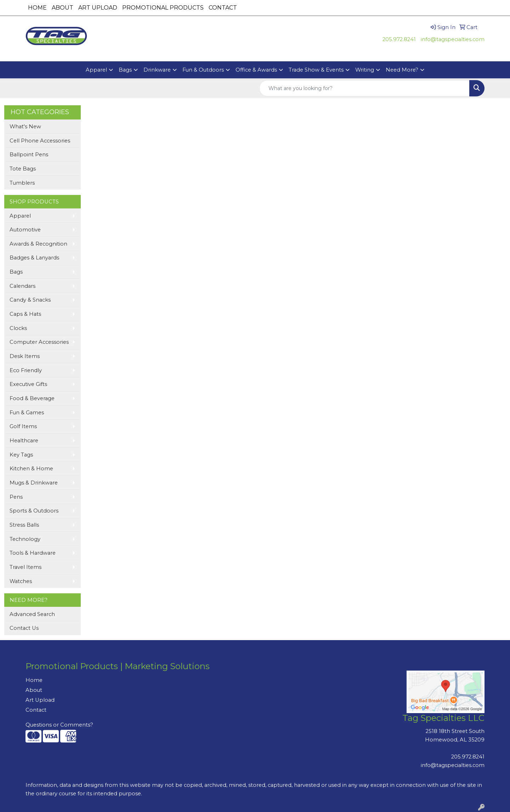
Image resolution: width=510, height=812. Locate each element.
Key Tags (21, 455)
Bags (125, 70)
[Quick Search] (364, 88)
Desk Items (25, 356)
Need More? (402, 70)
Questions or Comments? (59, 725)
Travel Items (25, 567)
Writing (365, 70)
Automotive (25, 230)
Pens (16, 497)
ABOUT (63, 8)
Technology (25, 539)
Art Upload (40, 700)
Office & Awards (256, 70)
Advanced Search (32, 614)
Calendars (22, 286)
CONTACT (223, 8)
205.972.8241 (399, 39)
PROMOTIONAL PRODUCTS (163, 8)
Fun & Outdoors (203, 70)
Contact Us (24, 628)
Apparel (96, 70)
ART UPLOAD (98, 8)
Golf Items (23, 426)
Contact (36, 710)
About (34, 690)
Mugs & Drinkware (34, 483)
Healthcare (24, 441)
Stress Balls (24, 525)
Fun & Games (27, 413)
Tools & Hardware (33, 553)
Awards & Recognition (38, 244)
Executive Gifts (28, 384)
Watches (21, 581)
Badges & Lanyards (34, 258)
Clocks (18, 328)
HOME (37, 8)
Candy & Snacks (30, 300)
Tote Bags (23, 169)
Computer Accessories (39, 342)
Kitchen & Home (31, 469)
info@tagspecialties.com (453, 39)
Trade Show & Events (316, 70)
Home (34, 680)
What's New (25, 127)
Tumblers (22, 183)
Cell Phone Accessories (40, 141)
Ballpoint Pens (29, 155)
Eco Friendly (26, 370)
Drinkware (157, 70)
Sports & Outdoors (34, 511)
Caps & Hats (25, 314)
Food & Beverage (32, 398)
